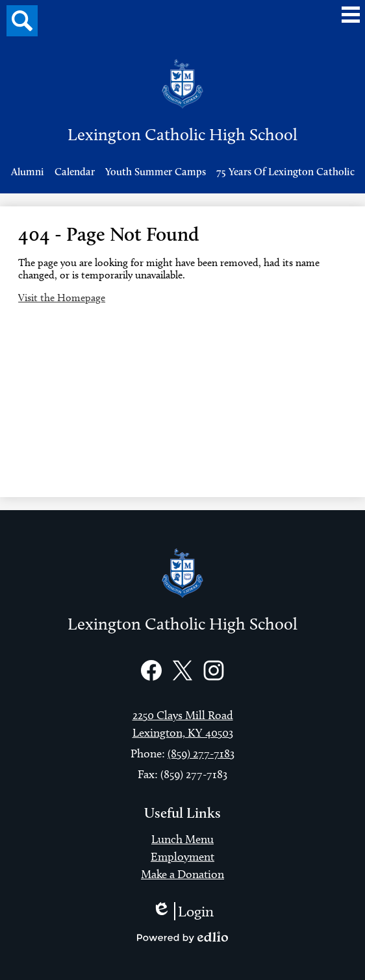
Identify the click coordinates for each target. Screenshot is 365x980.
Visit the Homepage (62, 298)
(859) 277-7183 (201, 753)
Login (183, 911)
